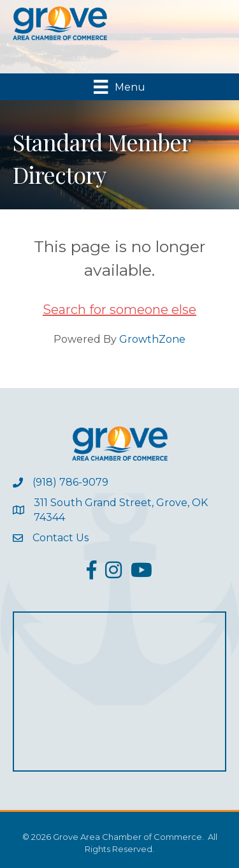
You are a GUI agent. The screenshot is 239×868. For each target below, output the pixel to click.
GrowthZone (152, 339)
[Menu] (119, 87)
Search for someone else (119, 310)
